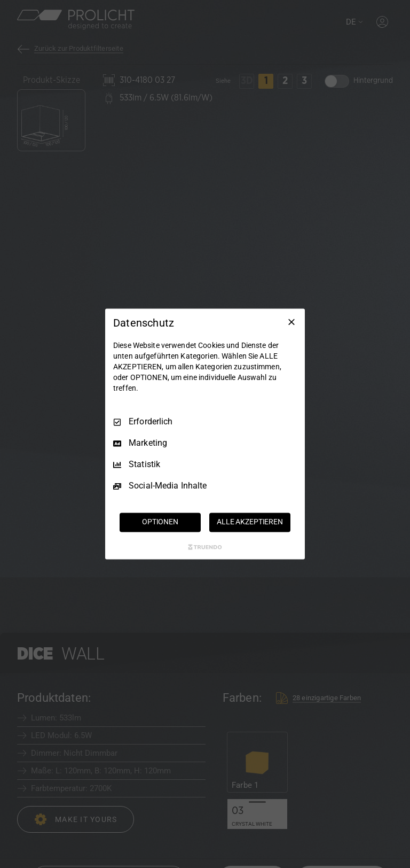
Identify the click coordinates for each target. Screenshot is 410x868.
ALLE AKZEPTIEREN (250, 522)
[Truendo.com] (205, 547)
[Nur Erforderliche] (291, 322)
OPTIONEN (160, 522)
